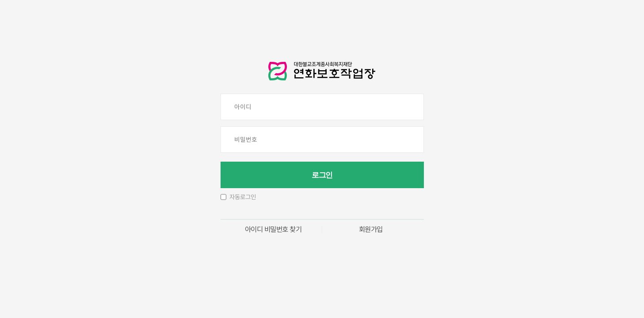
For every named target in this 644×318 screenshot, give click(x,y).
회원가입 (371, 230)
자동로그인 (243, 197)
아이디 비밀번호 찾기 (273, 230)
